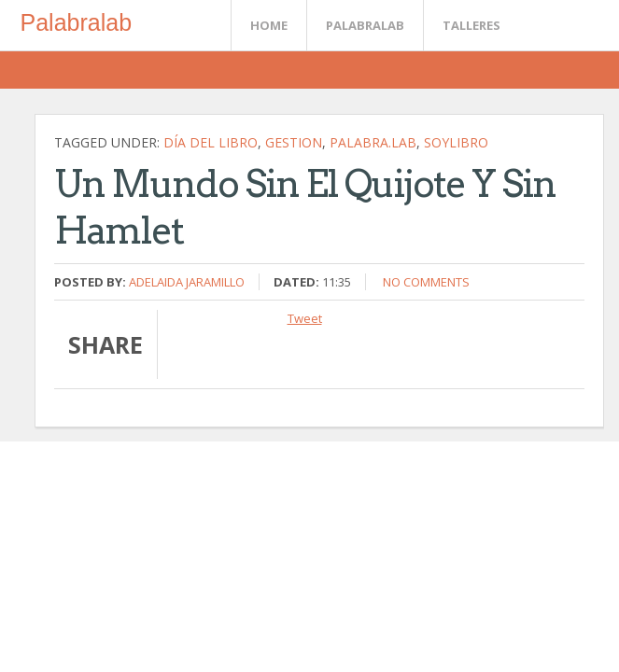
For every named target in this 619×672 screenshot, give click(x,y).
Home (269, 25)
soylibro (456, 142)
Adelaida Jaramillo (187, 282)
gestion (294, 142)
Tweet (305, 318)
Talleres (471, 25)
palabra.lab (373, 142)
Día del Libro (211, 142)
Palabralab (77, 22)
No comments (426, 282)
